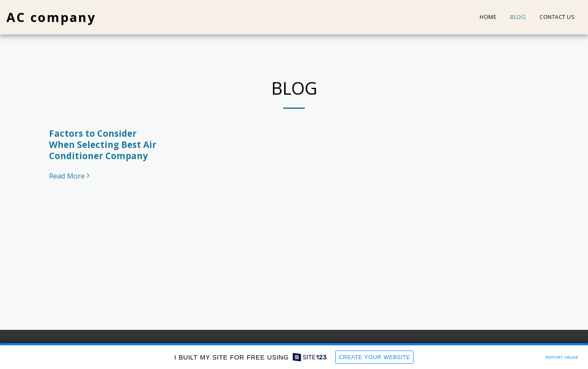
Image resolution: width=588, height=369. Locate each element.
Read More (70, 176)
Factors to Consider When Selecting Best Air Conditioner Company (103, 145)
